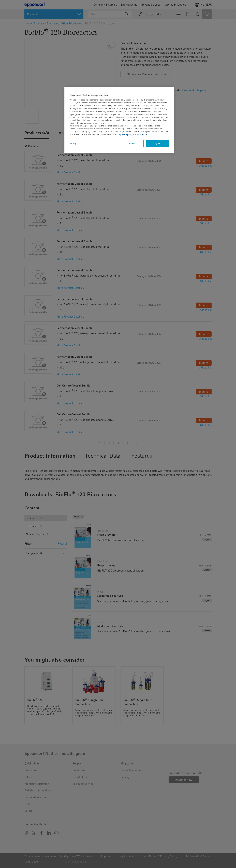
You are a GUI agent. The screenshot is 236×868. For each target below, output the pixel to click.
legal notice (142, 134)
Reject (132, 144)
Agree (158, 144)
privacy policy (126, 134)
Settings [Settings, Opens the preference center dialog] (73, 143)
